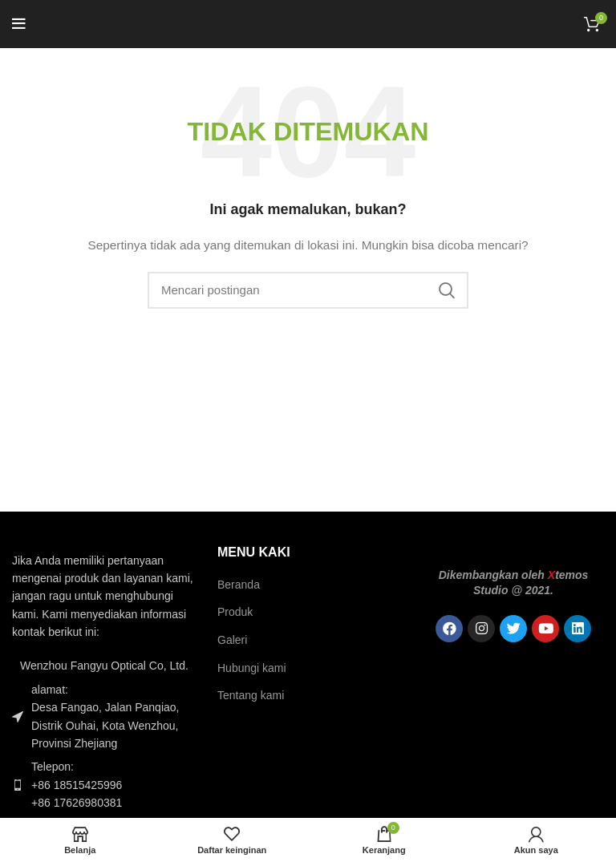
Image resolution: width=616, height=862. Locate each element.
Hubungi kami (252, 668)
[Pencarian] (308, 290)
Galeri (232, 640)
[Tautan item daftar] (103, 785)
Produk (235, 612)
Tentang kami (251, 695)
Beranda (239, 585)
